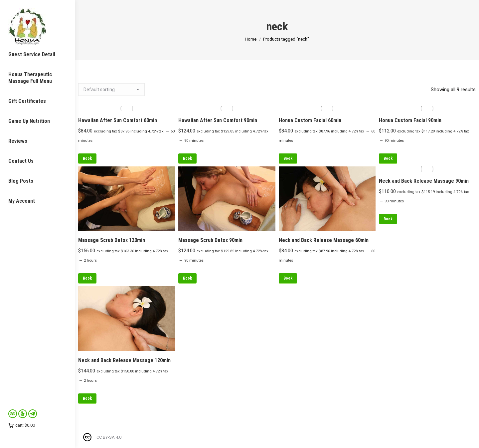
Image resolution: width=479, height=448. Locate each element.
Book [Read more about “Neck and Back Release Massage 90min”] (388, 219)
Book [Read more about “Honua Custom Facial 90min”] (388, 158)
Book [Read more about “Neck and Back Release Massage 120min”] (87, 398)
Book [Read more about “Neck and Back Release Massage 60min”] (288, 278)
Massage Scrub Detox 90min (210, 240)
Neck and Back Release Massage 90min (424, 181)
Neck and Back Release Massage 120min (124, 360)
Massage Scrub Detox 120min (112, 240)
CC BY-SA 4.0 (109, 437)
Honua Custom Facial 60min (310, 120)
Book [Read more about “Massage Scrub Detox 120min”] (87, 278)
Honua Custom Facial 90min (410, 120)
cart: (22, 425)
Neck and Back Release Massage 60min (324, 240)
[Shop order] (111, 90)
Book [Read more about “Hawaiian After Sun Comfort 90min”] (187, 158)
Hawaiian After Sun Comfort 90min (218, 120)
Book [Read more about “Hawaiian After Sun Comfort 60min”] (87, 158)
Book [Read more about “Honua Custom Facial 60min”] (288, 158)
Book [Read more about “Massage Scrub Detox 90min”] (187, 278)
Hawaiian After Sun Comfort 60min (118, 120)
